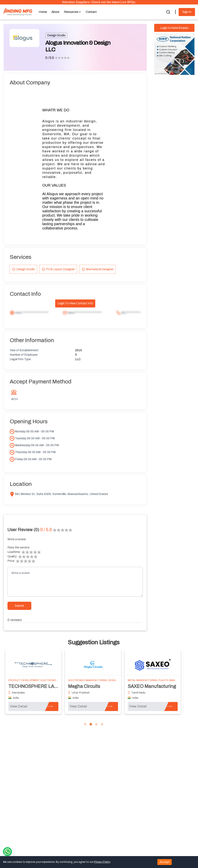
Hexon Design (143, 686)
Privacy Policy (102, 862)
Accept (165, 862)
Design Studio (56, 35)
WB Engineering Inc (29, 686)
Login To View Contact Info (75, 303)
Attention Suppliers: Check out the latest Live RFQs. (99, 2)
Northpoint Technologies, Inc (98, 686)
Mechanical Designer (98, 269)
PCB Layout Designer (58, 269)
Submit (19, 606)
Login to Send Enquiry (174, 28)
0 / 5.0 (50, 58)
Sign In (187, 12)
